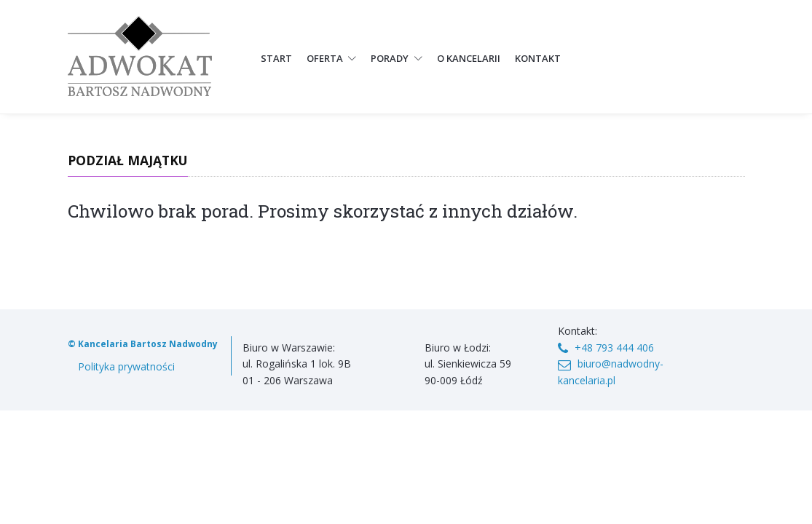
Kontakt (538, 58)
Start (276, 58)
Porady (397, 58)
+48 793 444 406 (614, 348)
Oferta (332, 58)
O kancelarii (469, 58)
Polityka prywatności (126, 366)
